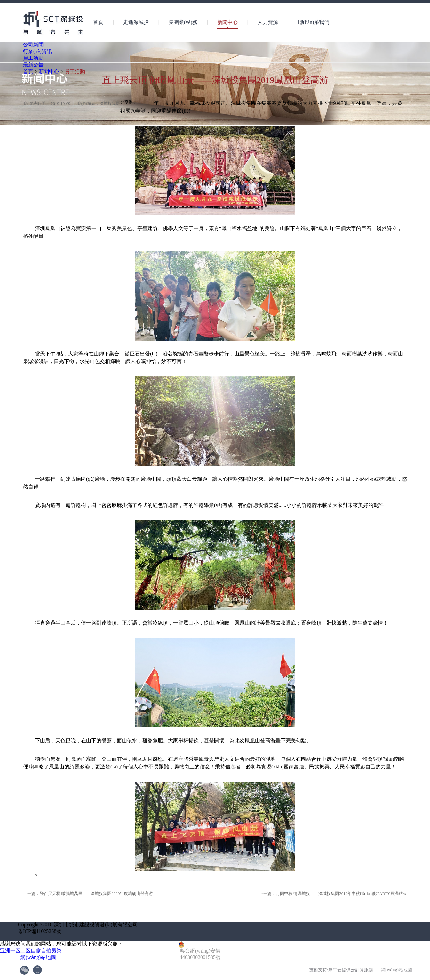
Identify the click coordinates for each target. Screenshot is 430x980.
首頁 (98, 22)
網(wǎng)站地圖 (37, 957)
